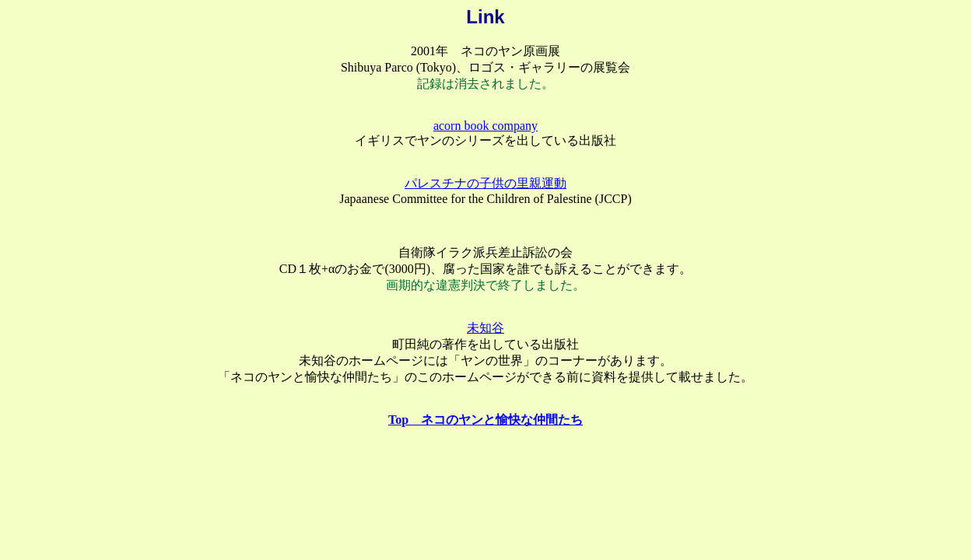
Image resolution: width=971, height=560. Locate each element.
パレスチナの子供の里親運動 (485, 183)
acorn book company (485, 126)
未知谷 (485, 328)
